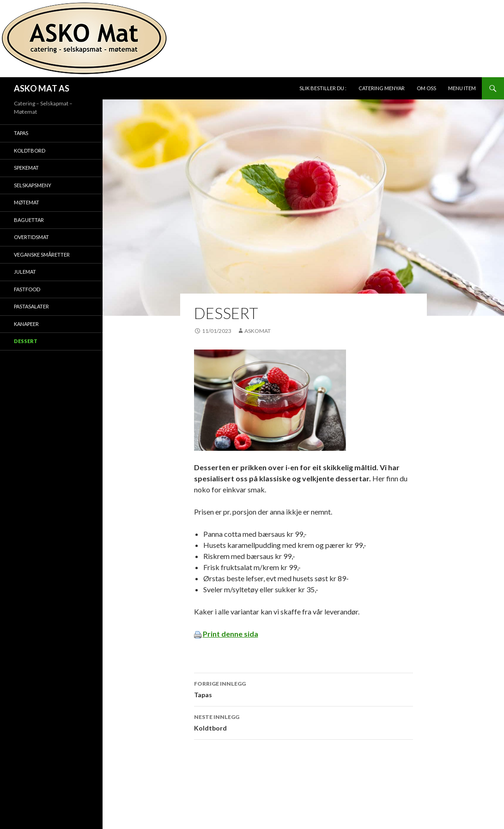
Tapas (304, 688)
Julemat (25, 272)
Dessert (26, 341)
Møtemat (27, 202)
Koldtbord (304, 722)
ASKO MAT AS (42, 88)
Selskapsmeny (33, 185)
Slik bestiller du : (323, 88)
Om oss (426, 88)
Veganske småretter (42, 255)
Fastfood (27, 289)
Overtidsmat (31, 237)
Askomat (258, 331)
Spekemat (26, 168)
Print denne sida (231, 634)
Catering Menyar (382, 88)
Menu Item (462, 88)
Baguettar (29, 220)
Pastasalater (31, 306)
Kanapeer (26, 324)
